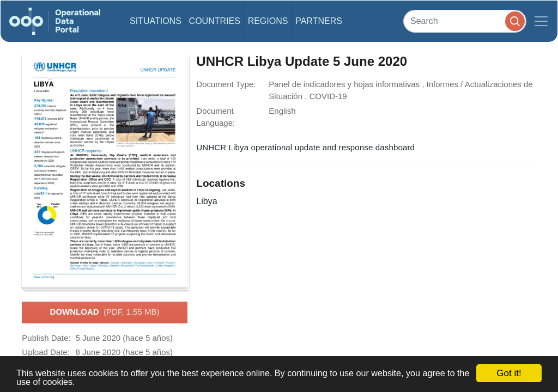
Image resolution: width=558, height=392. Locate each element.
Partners (319, 21)
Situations (156, 21)
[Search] (465, 21)
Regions (268, 21)
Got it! (509, 373)
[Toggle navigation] (541, 21)
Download (105, 313)
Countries (215, 21)
